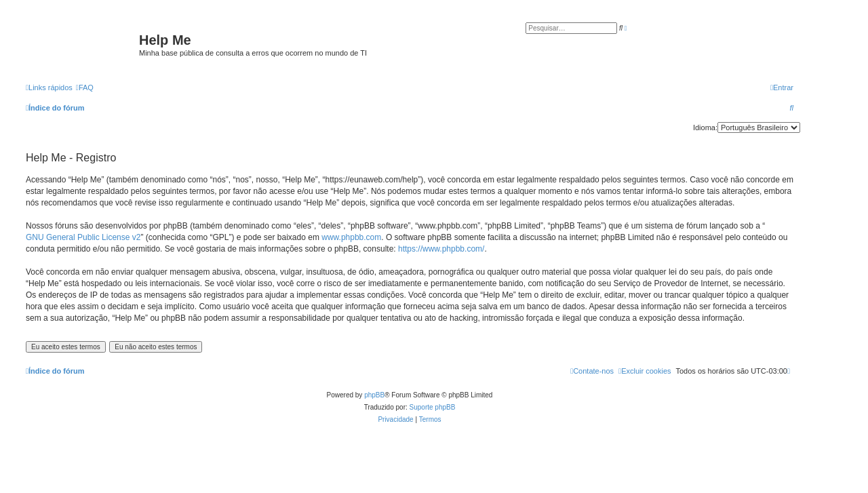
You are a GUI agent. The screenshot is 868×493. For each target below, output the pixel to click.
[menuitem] (85, 87)
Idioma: (705, 127)
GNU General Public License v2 (83, 237)
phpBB (374, 395)
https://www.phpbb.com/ (441, 249)
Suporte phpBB (433, 407)
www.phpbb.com (351, 237)
